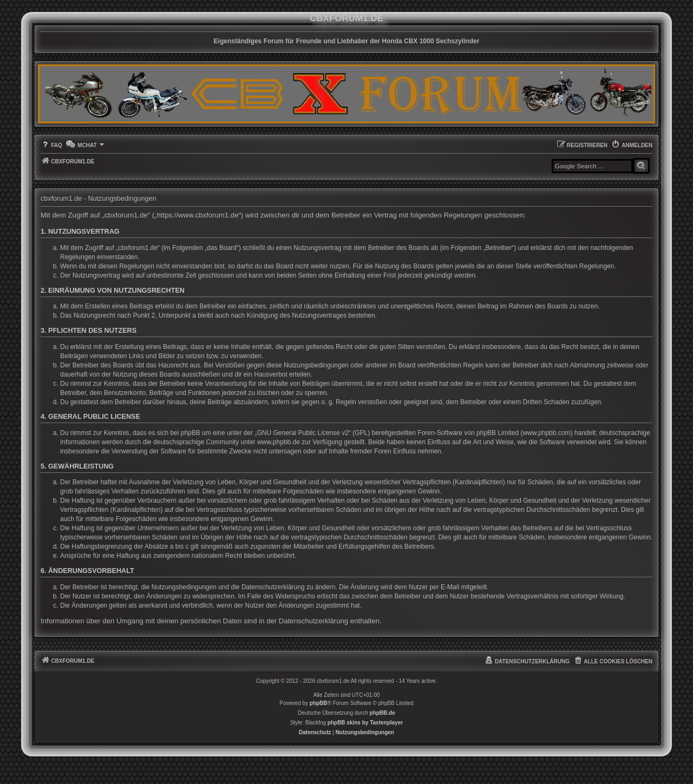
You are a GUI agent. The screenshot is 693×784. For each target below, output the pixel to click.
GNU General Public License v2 (303, 433)
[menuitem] (51, 145)
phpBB (319, 703)
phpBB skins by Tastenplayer (365, 723)
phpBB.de (383, 713)
